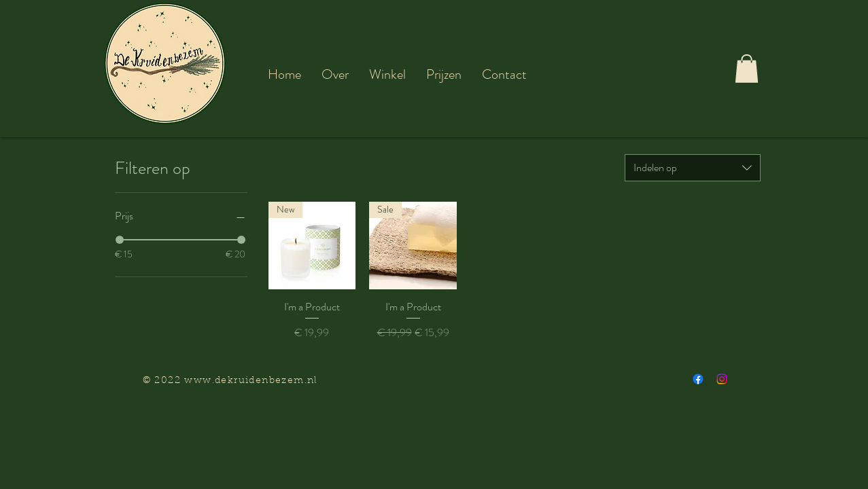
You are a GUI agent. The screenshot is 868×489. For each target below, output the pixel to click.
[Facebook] (698, 379)
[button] (335, 74)
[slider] (120, 240)
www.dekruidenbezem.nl (251, 381)
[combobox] (693, 168)
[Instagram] (722, 379)
